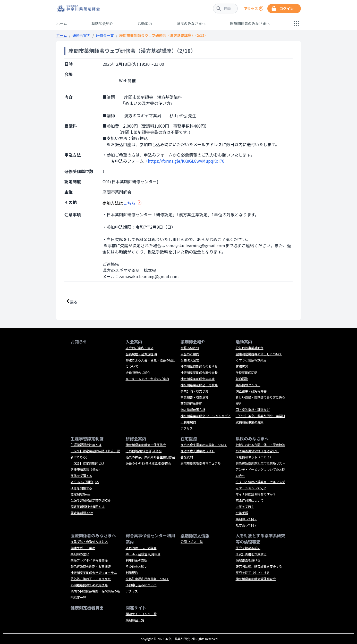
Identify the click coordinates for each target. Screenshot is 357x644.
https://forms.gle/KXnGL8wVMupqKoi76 (186, 161)
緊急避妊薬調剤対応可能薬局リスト (260, 463)
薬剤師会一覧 (135, 620)
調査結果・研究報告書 (251, 391)
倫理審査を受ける (248, 560)
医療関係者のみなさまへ (250, 23)
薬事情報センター (248, 385)
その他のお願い (137, 566)
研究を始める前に (248, 548)
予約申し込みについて (141, 585)
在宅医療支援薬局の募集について (204, 445)
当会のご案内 (190, 354)
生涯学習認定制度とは (86, 445)
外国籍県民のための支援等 (89, 585)
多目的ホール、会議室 (141, 548)
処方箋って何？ (246, 525)
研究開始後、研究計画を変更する (259, 566)
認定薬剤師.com (82, 513)
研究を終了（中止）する (253, 572)
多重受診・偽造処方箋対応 (89, 542)
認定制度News (80, 494)
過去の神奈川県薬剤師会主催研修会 (150, 457)
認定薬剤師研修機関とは (88, 506)
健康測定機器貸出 (87, 608)
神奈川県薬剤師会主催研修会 (146, 445)
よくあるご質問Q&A (85, 482)
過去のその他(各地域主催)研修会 (148, 463)
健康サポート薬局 (83, 548)
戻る (74, 302)
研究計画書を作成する (251, 554)
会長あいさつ (190, 348)
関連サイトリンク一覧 (141, 614)
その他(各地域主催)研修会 (144, 451)
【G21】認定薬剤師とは (87, 463)
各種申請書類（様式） (86, 469)
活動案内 (145, 23)
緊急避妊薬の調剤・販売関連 (91, 566)
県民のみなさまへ (191, 23)
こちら (129, 203)
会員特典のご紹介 (138, 372)
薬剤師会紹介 (102, 23)
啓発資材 (187, 457)
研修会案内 (81, 35)
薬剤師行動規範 (191, 403)
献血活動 (242, 379)
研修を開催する (81, 488)
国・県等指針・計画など (253, 410)
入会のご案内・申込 (140, 348)
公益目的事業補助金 (250, 348)
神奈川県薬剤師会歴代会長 (199, 372)
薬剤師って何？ (246, 519)
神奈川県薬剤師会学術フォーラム (94, 572)
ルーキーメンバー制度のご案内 (147, 379)
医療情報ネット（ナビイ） (254, 457)
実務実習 (242, 366)
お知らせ (79, 342)
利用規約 (132, 572)
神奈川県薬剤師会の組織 (198, 379)
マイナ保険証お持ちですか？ (256, 494)
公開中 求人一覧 (192, 542)
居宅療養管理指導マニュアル (201, 463)
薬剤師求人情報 (195, 535)
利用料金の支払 (137, 560)
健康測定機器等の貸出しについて (259, 354)
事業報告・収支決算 (194, 397)
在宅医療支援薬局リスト (198, 451)
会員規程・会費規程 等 (142, 354)
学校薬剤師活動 (246, 372)
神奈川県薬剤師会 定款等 (199, 385)
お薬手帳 (242, 513)
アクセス (187, 428)
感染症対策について (250, 500)
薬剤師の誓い (80, 554)
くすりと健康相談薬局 (251, 360)
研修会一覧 (105, 35)
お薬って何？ (245, 506)
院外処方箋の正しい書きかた (91, 579)
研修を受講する (81, 476)
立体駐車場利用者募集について (147, 579)
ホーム (62, 23)
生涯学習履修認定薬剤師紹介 (91, 500)
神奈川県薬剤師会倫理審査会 (256, 579)
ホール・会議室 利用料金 (143, 554)
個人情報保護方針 (193, 410)
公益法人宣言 (190, 360)
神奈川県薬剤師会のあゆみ (199, 366)
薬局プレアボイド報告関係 (89, 560)
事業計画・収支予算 (194, 391)
